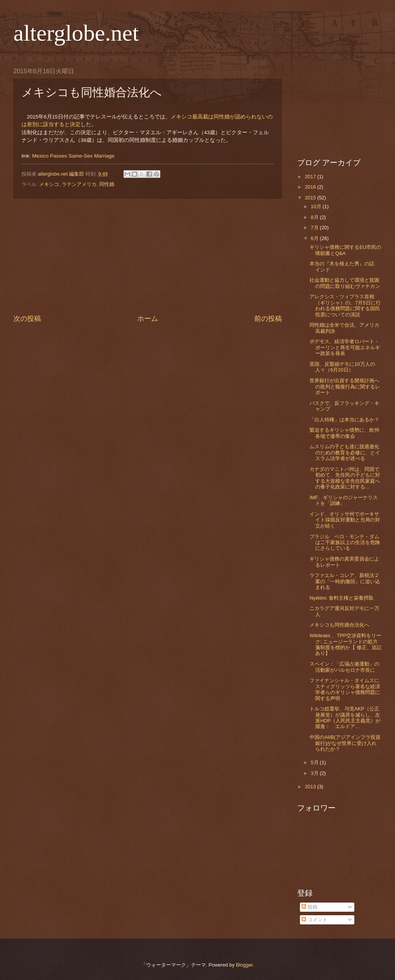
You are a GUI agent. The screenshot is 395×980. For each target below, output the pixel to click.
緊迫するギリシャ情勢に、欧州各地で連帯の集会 (344, 433)
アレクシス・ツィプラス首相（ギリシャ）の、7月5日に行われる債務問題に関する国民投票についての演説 (345, 305)
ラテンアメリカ (79, 184)
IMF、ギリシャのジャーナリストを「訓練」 (344, 500)
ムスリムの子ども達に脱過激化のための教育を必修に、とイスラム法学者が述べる (345, 452)
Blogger (244, 965)
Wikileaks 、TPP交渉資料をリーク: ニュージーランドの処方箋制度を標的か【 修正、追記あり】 (346, 644)
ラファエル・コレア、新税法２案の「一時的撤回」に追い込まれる (345, 581)
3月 (315, 773)
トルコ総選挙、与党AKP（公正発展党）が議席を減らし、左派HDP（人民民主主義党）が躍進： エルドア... (345, 718)
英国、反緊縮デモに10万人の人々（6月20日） (342, 367)
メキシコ (49, 184)
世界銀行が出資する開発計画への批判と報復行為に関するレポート (345, 386)
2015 (311, 198)
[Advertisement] (148, 256)
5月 (315, 762)
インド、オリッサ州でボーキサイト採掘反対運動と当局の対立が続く (345, 520)
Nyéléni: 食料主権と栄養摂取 (342, 598)
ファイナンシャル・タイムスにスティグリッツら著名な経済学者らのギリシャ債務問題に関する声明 (345, 689)
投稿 (309, 907)
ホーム (148, 319)
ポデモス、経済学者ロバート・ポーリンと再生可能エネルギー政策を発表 (345, 347)
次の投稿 (27, 319)
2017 (311, 177)
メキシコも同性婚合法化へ (339, 625)
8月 (315, 217)
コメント (314, 920)
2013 (311, 787)
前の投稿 (268, 319)
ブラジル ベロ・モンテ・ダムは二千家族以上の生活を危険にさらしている (345, 543)
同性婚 (107, 184)
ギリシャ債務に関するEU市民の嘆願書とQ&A (345, 250)
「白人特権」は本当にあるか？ (344, 420)
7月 (315, 228)
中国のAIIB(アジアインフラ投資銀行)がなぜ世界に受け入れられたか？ (345, 743)
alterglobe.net (76, 33)
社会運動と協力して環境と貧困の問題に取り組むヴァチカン (345, 283)
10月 (317, 206)
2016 (311, 187)
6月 (315, 238)
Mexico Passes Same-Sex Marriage (73, 156)
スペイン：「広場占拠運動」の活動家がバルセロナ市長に (344, 667)
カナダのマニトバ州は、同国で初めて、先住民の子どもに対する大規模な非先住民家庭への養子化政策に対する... (345, 478)
